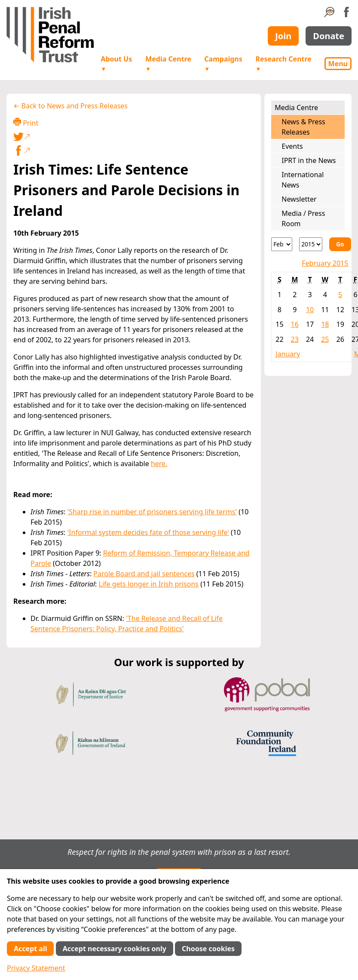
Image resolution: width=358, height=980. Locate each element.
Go (340, 244)
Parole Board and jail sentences (144, 574)
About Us (116, 63)
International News (303, 180)
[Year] (311, 244)
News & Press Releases (303, 127)
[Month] (282, 244)
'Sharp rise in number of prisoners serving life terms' (152, 512)
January (288, 354)
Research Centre (283, 63)
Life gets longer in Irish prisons (149, 584)
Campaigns (223, 63)
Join (283, 36)
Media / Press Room (303, 218)
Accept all (30, 949)
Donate (329, 36)
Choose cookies (208, 949)
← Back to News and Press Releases (70, 106)
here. (159, 464)
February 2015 (325, 263)
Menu (338, 64)
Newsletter (299, 199)
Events (292, 146)
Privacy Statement (36, 968)
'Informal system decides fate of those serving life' (148, 532)
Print (26, 123)
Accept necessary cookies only (115, 949)
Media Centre (168, 63)
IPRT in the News (309, 160)
